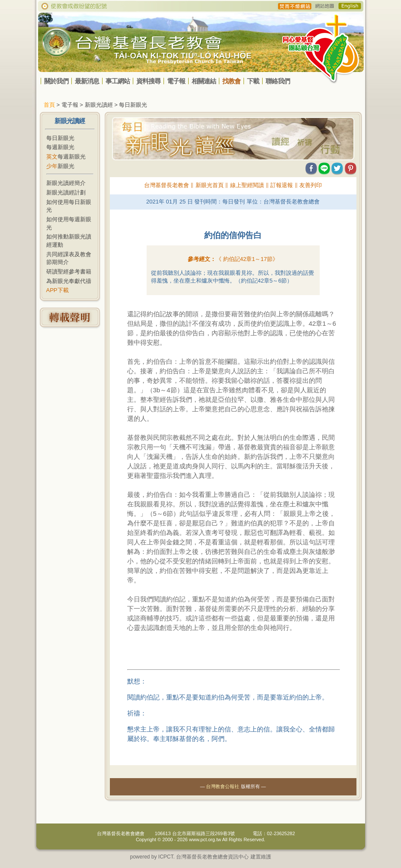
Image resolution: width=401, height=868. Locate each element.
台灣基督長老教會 (167, 185)
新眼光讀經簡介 (66, 183)
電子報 (176, 81)
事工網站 (118, 81)
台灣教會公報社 (223, 786)
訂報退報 (282, 185)
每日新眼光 (60, 138)
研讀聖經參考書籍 (69, 272)
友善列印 (311, 185)
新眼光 (60, 166)
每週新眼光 (60, 147)
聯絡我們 (278, 81)
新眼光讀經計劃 (66, 192)
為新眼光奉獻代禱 (69, 281)
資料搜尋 (148, 81)
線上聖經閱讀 (247, 185)
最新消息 (87, 81)
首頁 (49, 105)
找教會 (231, 81)
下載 (253, 81)
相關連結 (204, 81)
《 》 (247, 259)
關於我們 (56, 81)
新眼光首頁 (210, 185)
